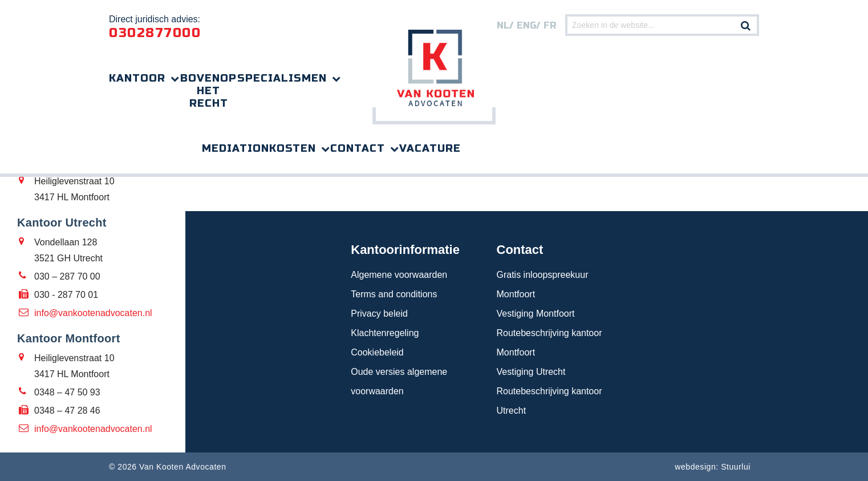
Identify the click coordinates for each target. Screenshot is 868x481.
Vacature (430, 148)
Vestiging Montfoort (536, 314)
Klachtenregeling (385, 333)
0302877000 (155, 33)
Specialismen (282, 78)
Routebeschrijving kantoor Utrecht (549, 401)
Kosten (293, 148)
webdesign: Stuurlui (713, 467)
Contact (358, 148)
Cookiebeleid (377, 352)
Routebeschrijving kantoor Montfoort (549, 343)
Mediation (236, 148)
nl (503, 25)
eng (526, 25)
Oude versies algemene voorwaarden (399, 381)
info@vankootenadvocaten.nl (93, 313)
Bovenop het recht (208, 91)
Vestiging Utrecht (531, 372)
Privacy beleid (379, 314)
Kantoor (137, 78)
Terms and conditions (394, 294)
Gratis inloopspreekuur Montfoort (543, 284)
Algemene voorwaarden (399, 275)
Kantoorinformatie (405, 250)
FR (550, 25)
